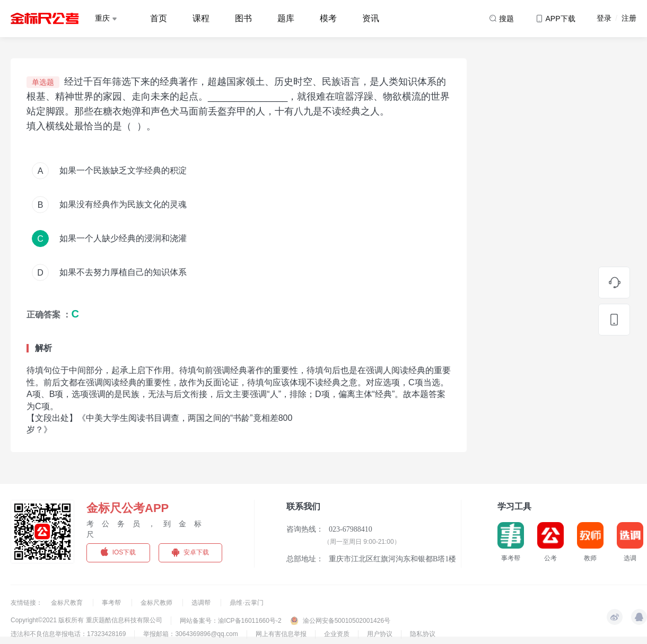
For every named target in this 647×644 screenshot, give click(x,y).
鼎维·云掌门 (246, 603)
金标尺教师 (157, 603)
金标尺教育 (68, 603)
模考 (328, 18)
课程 (201, 18)
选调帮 (202, 603)
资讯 (371, 18)
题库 (286, 18)
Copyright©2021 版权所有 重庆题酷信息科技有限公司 (86, 620)
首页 (159, 18)
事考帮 (112, 603)
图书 (243, 18)
